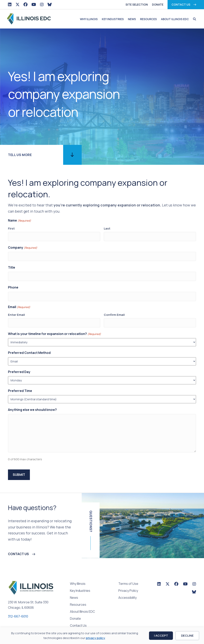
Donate (158, 4)
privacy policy (95, 638)
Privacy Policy (128, 584)
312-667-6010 (18, 609)
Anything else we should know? (32, 403)
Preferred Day (19, 365)
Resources (148, 19)
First (11, 228)
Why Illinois (89, 19)
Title (12, 265)
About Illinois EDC (175, 19)
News (132, 19)
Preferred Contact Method (29, 346)
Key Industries (113, 19)
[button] (194, 19)
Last (107, 228)
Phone (13, 284)
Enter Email (16, 309)
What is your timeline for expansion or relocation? (54, 327)
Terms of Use (128, 577)
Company (23, 246)
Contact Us (181, 4)
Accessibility (127, 590)
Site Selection (137, 4)
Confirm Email (114, 309)
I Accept (161, 636)
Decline (187, 636)
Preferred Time (20, 384)
